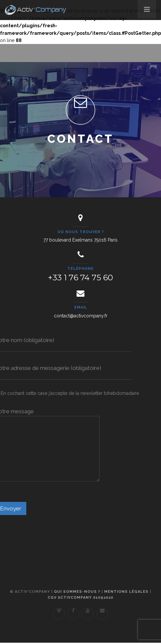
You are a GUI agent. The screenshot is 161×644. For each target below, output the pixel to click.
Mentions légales (126, 592)
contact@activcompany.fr (81, 316)
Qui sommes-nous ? (77, 592)
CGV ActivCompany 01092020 (80, 598)
